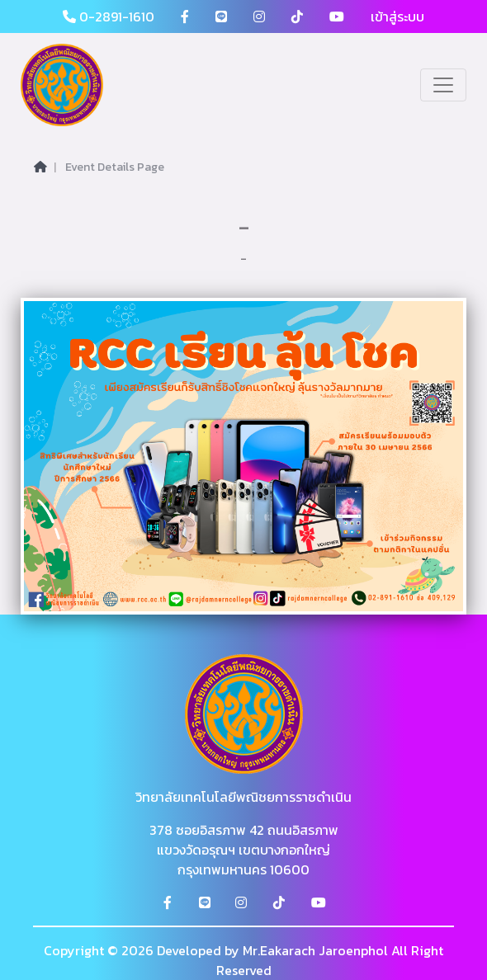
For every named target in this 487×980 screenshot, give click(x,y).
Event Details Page (115, 167)
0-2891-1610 (109, 16)
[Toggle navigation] (443, 85)
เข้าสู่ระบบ (397, 16)
